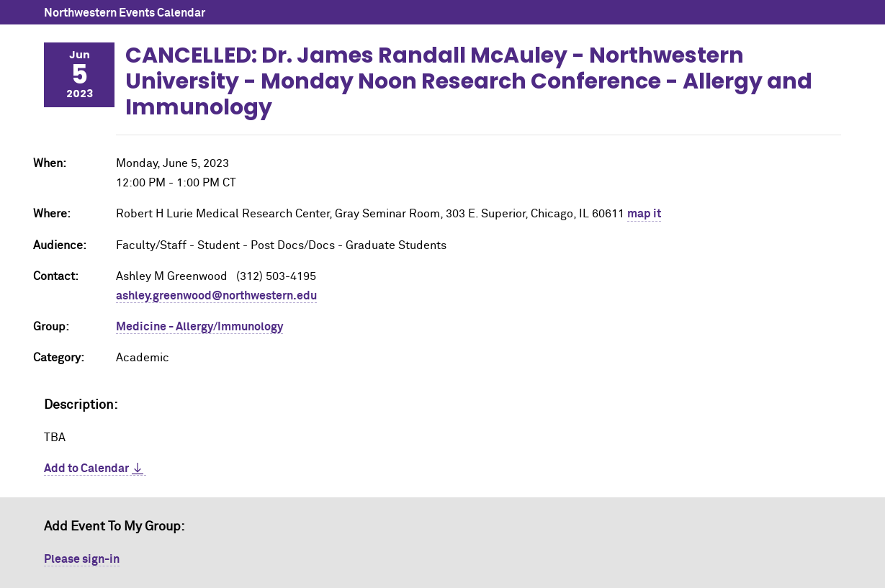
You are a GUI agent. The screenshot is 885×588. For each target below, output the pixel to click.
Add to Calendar (86, 469)
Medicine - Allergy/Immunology (199, 327)
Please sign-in (82, 559)
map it (644, 214)
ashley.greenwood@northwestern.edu (216, 296)
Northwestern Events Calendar (125, 13)
